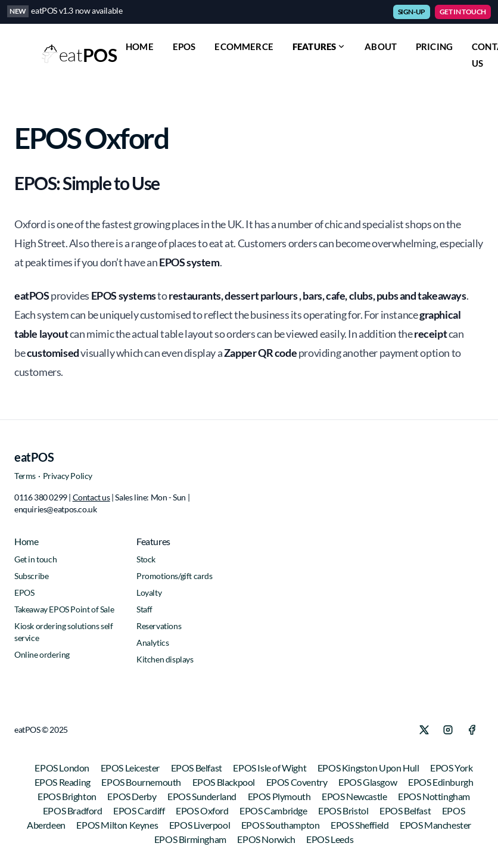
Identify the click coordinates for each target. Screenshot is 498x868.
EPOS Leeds (330, 839)
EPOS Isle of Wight (270, 768)
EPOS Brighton (68, 796)
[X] (424, 730)
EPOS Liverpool (200, 825)
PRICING (434, 46)
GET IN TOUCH (463, 12)
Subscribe (31, 576)
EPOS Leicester (131, 768)
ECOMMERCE (244, 46)
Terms (25, 476)
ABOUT (381, 46)
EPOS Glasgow (368, 782)
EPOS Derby (133, 796)
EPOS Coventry (298, 782)
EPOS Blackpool (225, 782)
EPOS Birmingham (191, 839)
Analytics (152, 643)
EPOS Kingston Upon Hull (369, 768)
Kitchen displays (165, 659)
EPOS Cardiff (140, 811)
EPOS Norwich (267, 839)
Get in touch (35, 559)
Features (319, 46)
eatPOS (34, 457)
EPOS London (63, 768)
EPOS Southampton (281, 825)
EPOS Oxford (203, 811)
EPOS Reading (63, 782)
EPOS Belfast (197, 768)
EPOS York (451, 768)
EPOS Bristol (344, 811)
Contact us (91, 497)
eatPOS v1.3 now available (77, 10)
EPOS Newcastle (355, 796)
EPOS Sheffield (360, 825)
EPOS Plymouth (280, 796)
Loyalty (149, 592)
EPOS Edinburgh (441, 782)
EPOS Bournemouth (142, 782)
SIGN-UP (412, 12)
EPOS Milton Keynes (118, 825)
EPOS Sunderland (203, 796)
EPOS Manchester (435, 825)
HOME (140, 46)
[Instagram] (448, 730)
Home (26, 541)
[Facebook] (472, 730)
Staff (144, 609)
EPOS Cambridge (274, 811)
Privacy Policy (68, 476)
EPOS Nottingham (434, 796)
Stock (146, 559)
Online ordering (42, 654)
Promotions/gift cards (175, 576)
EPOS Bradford (73, 811)
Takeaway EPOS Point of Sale (64, 609)
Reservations (159, 626)
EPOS (184, 46)
